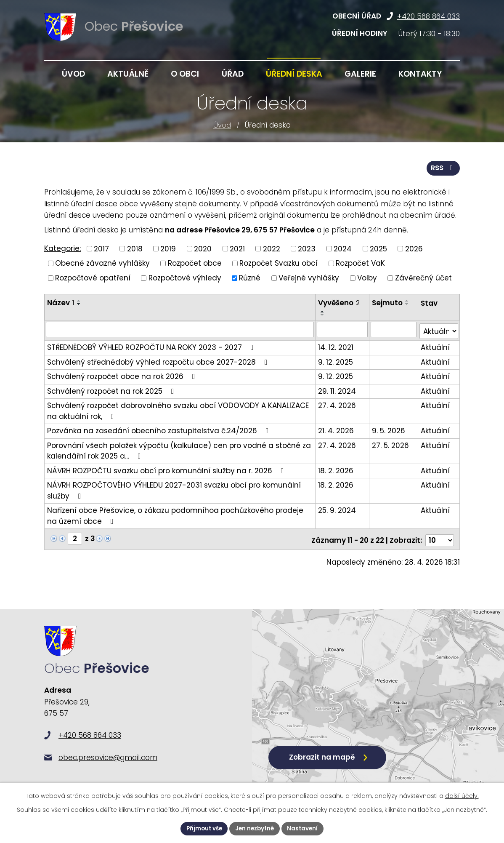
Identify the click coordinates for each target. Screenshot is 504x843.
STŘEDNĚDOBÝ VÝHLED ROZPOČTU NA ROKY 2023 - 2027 (152, 345)
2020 (203, 248)
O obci (185, 74)
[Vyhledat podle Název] (180, 329)
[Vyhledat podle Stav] (439, 329)
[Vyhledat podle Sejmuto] (394, 329)
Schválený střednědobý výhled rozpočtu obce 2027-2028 (159, 360)
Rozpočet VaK (360, 263)
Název (61, 302)
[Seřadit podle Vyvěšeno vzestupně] (323, 311)
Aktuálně (128, 74)
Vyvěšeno (339, 302)
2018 (135, 248)
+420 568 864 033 (428, 16)
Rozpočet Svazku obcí (279, 263)
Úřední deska (294, 74)
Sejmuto (388, 302)
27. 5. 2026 (391, 443)
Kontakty (420, 74)
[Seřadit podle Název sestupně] (79, 304)
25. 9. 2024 (337, 508)
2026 (414, 248)
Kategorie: (62, 248)
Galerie (360, 74)
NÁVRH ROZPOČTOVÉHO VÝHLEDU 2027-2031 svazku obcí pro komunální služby (174, 488)
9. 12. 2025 (336, 360)
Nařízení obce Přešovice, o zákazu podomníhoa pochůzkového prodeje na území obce (175, 513)
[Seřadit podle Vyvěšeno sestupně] (323, 315)
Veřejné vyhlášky (309, 277)
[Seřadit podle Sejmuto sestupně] (408, 304)
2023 (307, 248)
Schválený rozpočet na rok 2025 (112, 389)
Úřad (233, 74)
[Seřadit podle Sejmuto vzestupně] (408, 300)
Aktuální (435, 345)
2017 (101, 248)
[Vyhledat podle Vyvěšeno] (343, 329)
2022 (272, 248)
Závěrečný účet (423, 277)
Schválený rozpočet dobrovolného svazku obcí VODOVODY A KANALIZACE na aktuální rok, (178, 408)
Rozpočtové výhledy (185, 277)
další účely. (462, 795)
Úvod (222, 125)
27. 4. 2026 (337, 403)
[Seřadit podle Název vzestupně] (79, 300)
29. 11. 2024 (337, 389)
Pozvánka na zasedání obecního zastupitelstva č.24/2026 (159, 428)
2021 (237, 248)
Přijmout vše (202, 828)
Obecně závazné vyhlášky (102, 263)
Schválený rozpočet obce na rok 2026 (123, 374)
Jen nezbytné (255, 828)
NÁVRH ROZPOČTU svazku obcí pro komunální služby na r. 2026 (167, 468)
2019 (168, 248)
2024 (343, 248)
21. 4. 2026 (336, 428)
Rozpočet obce (195, 263)
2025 (378, 248)
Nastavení (305, 828)
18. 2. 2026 (336, 468)
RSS (443, 167)
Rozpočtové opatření (93, 277)
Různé (250, 277)
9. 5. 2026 (389, 428)
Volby (367, 277)
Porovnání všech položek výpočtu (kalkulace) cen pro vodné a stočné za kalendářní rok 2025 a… (179, 448)
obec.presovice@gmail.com (108, 760)
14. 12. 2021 (336, 345)
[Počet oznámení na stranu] (440, 536)
